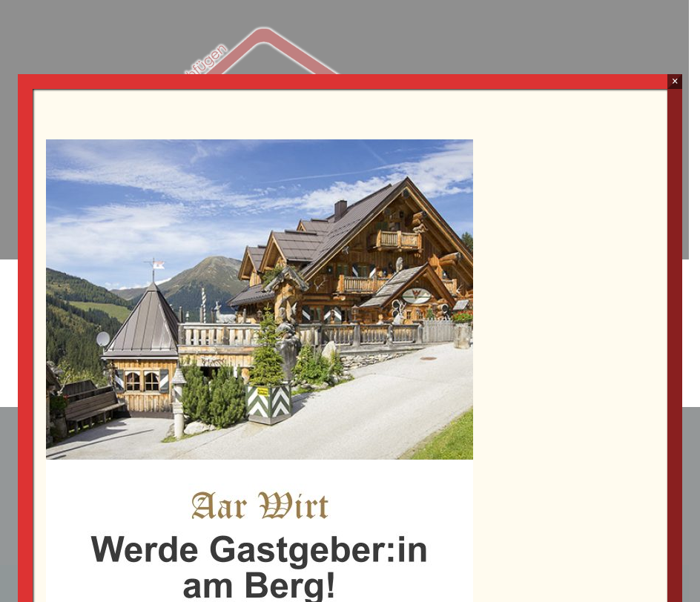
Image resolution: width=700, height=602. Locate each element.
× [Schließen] (675, 81)
